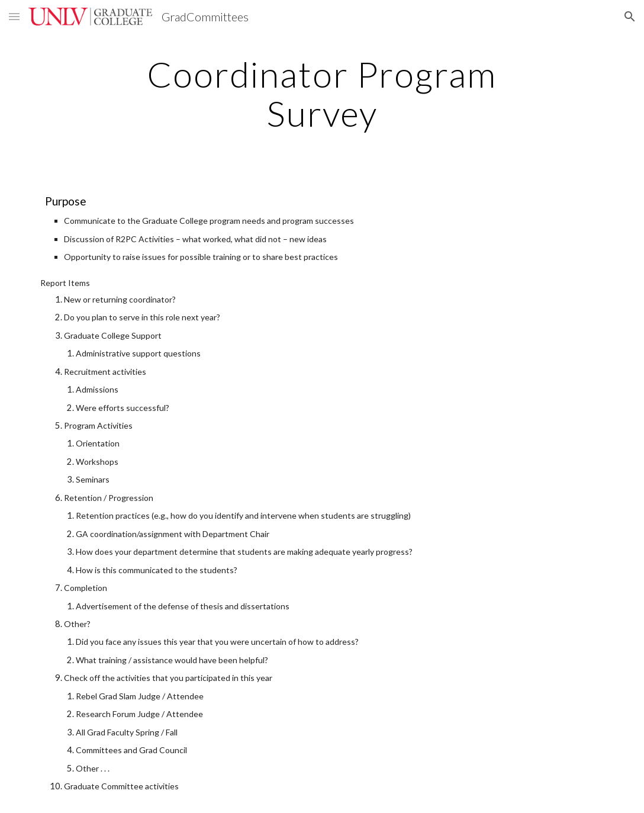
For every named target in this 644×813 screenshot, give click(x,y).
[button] (14, 16)
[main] (322, 94)
